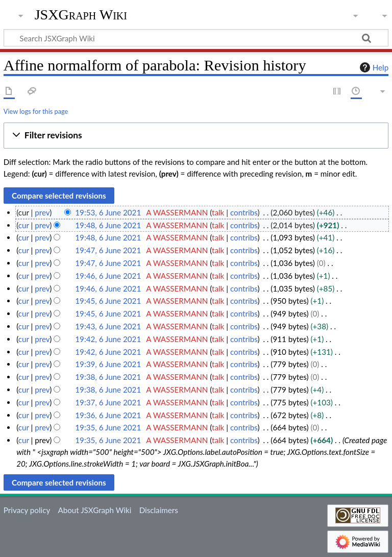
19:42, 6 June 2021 (108, 339)
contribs (244, 212)
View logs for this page (36, 111)
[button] (196, 136)
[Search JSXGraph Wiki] (196, 38)
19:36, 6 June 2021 (108, 415)
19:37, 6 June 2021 (108, 402)
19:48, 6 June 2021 (108, 225)
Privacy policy (27, 510)
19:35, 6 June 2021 (108, 427)
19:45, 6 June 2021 (108, 301)
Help (373, 67)
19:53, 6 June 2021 (108, 212)
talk (218, 212)
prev (42, 212)
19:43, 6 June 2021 (108, 326)
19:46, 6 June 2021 (108, 276)
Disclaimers (159, 510)
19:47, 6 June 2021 (108, 250)
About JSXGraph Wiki (94, 510)
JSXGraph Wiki (81, 15)
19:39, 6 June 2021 (108, 364)
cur (24, 225)
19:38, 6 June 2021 (108, 377)
